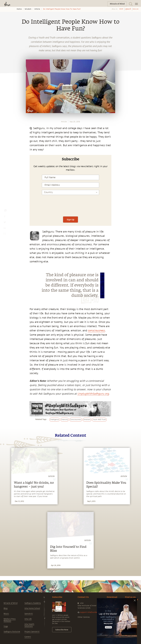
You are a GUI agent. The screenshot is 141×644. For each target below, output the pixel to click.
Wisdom (28, 9)
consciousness (96, 331)
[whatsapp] (5, 211)
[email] (5, 234)
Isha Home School (32, 608)
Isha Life (28, 619)
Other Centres (84, 617)
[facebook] (5, 217)
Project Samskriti (32, 632)
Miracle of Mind (11, 603)
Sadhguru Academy (33, 603)
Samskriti (29, 614)
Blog (6, 608)
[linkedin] (5, 229)
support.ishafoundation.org (92, 612)
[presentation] (70, 207)
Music (6, 614)
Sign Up (70, 219)
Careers (28, 637)
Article (37, 9)
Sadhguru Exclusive (12, 632)
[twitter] (5, 223)
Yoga (6, 626)
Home (19, 9)
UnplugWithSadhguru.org (93, 394)
